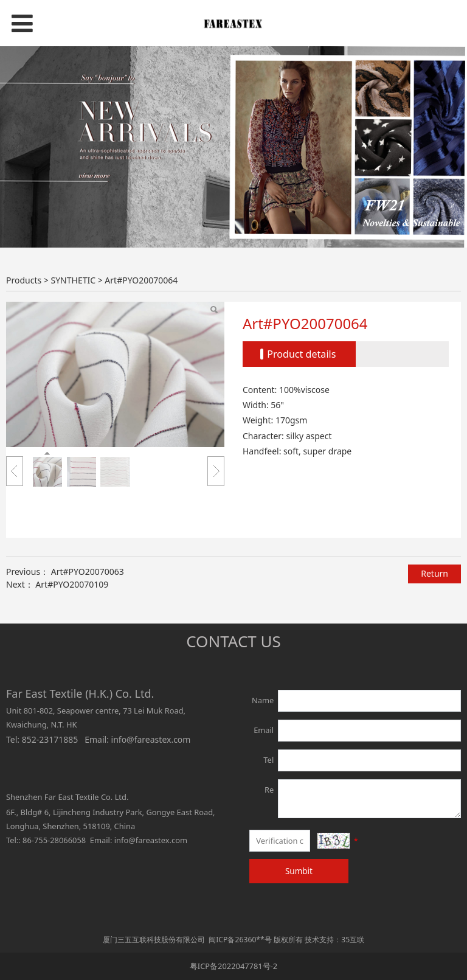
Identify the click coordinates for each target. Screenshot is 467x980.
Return (434, 573)
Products (24, 280)
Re (269, 790)
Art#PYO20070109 (72, 584)
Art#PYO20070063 (88, 572)
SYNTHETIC (73, 280)
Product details (301, 354)
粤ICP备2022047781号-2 (233, 966)
